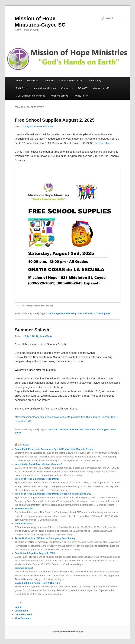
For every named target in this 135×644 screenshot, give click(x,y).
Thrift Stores (22, 88)
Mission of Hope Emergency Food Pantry (37, 479)
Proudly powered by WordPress (67, 632)
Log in (18, 607)
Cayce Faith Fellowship (71, 81)
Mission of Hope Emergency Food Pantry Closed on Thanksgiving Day (53, 494)
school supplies (102, 313)
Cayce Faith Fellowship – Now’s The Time (37, 583)
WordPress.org (23, 618)
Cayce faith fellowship (65, 313)
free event (88, 313)
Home (19, 81)
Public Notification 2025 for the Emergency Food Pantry (45, 538)
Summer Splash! (33, 330)
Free (80, 313)
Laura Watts (47, 127)
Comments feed (23, 614)
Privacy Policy (81, 96)
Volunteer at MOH (102, 88)
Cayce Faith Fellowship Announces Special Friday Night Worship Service (54, 449)
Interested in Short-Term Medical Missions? (38, 464)
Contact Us (67, 88)
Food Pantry (95, 81)
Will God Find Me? (25, 509)
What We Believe (59, 96)
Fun (98, 430)
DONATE (83, 88)
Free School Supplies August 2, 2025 (55, 120)
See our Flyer (102, 143)
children (74, 430)
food (82, 430)
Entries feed (21, 611)
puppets (106, 430)
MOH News (33, 81)
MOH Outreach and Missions (30, 96)
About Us (49, 81)
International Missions (45, 88)
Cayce (50, 313)
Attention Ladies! (24, 523)
